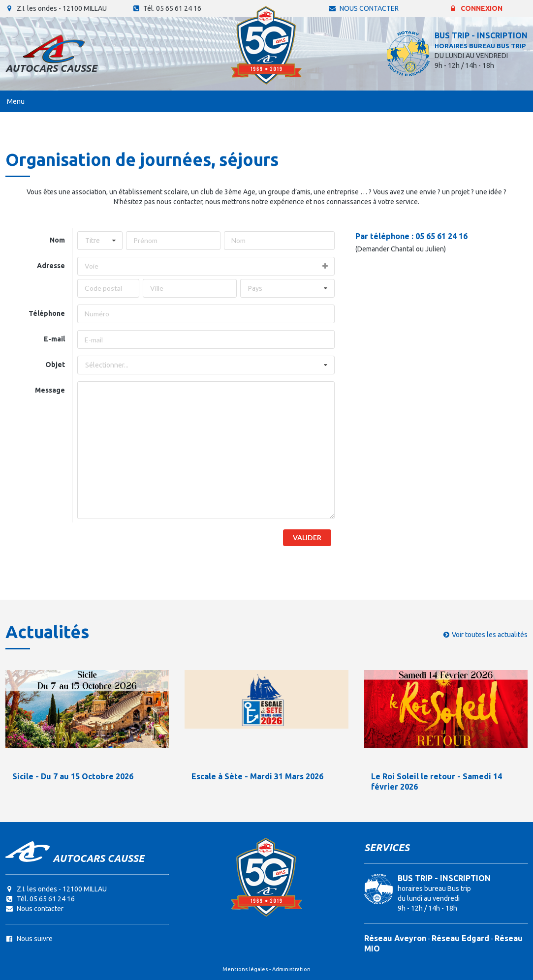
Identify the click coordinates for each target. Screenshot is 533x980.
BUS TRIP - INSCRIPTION (481, 35)
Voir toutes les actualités (490, 635)
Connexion (476, 8)
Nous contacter (363, 8)
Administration (291, 969)
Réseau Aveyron (395, 938)
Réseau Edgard (460, 938)
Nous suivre (29, 939)
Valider (307, 537)
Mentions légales (245, 969)
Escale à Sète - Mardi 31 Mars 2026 (257, 776)
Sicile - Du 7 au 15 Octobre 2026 (73, 776)
